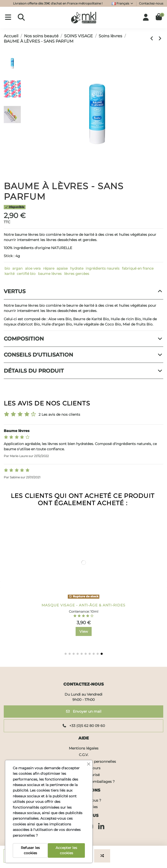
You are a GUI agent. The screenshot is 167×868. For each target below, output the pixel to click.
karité (10, 274)
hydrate (77, 268)
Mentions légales (84, 748)
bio (7, 268)
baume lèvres (50, 274)
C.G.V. (84, 755)
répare (49, 268)
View (84, 631)
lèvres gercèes (77, 274)
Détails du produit (83, 371)
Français (123, 3)
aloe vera (33, 268)
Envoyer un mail (83, 711)
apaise (62, 268)
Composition (83, 339)
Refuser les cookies (30, 850)
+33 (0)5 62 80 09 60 (83, 726)
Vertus (83, 291)
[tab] (83, 291)
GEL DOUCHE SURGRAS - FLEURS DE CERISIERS (83, 605)
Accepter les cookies (66, 850)
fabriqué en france (138, 268)
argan (17, 268)
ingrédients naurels (103, 268)
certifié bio (26, 274)
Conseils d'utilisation (83, 355)
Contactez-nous (151, 3)
